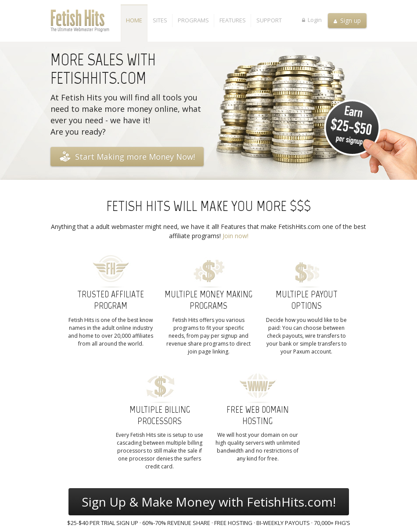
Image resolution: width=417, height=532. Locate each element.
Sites (160, 20)
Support (269, 20)
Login (312, 19)
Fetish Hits (86, 21)
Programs (193, 20)
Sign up (347, 20)
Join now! (235, 236)
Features (233, 20)
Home (134, 20)
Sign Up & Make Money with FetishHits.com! (209, 502)
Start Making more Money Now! (127, 156)
